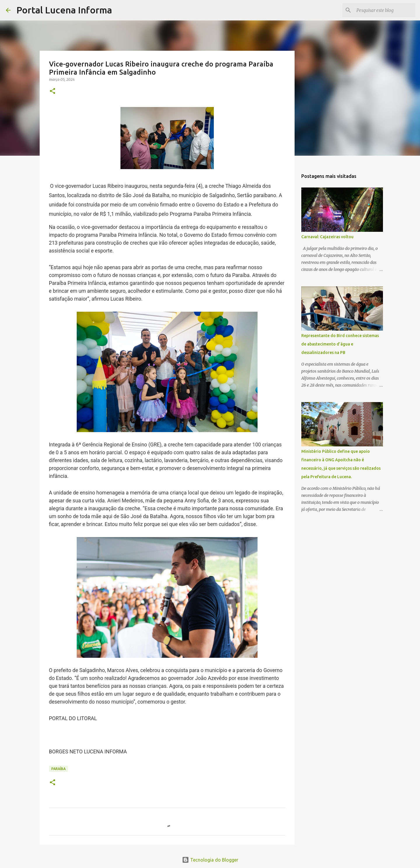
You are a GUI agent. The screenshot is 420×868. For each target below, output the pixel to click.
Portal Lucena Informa (64, 10)
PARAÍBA (58, 769)
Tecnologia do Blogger (210, 860)
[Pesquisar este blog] (385, 10)
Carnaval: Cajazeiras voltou (327, 237)
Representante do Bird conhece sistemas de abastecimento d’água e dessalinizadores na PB (340, 344)
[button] (52, 91)
